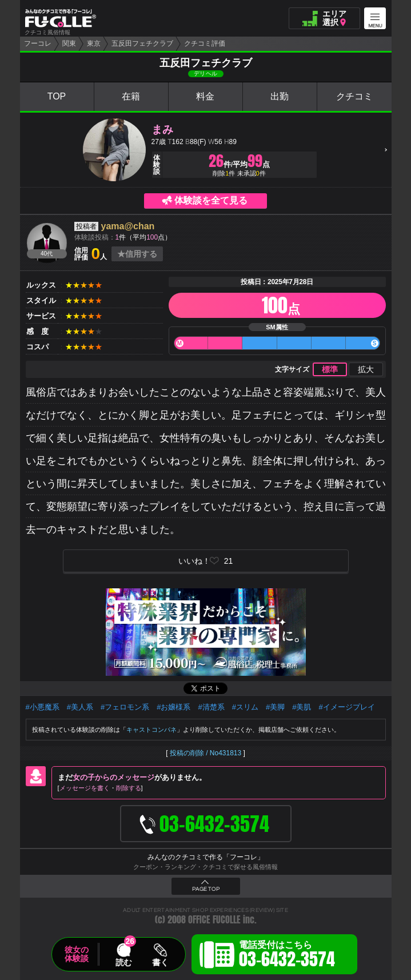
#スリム (245, 707)
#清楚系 (211, 707)
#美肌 (302, 707)
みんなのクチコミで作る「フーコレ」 (206, 857)
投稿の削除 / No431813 (205, 753)
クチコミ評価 (205, 43)
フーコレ (38, 43)
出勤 (280, 96)
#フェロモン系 (125, 707)
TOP (57, 96)
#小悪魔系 (43, 707)
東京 (94, 43)
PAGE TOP (206, 889)
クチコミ (354, 96)
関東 (69, 43)
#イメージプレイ (346, 707)
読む (123, 962)
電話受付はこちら (287, 956)
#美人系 (80, 707)
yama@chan (128, 226)
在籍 (131, 96)
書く (160, 962)
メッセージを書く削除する (100, 788)
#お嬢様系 (173, 707)
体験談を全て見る (211, 200)
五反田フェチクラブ (142, 43)
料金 (205, 96)
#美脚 (275, 707)
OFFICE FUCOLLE (214, 920)
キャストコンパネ (151, 730)
